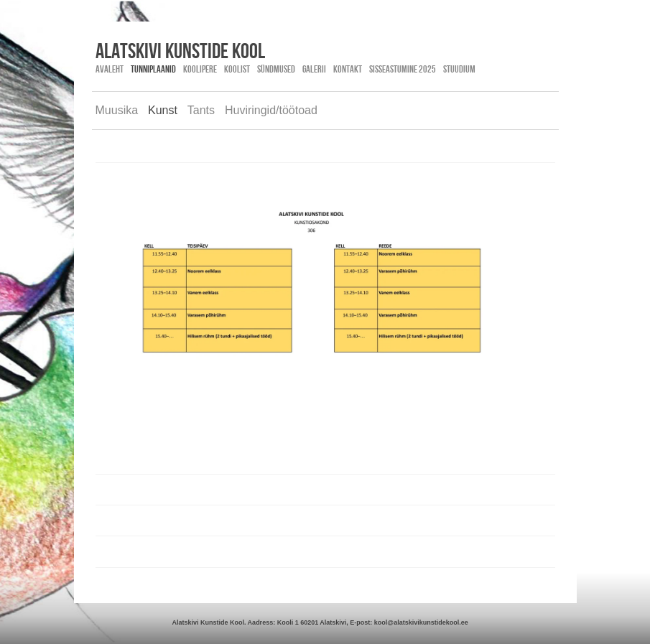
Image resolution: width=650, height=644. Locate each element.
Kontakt (348, 69)
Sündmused (276, 69)
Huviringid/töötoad (271, 110)
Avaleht (110, 69)
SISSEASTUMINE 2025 (403, 69)
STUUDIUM (459, 69)
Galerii (314, 69)
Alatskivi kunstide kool (180, 50)
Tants (201, 110)
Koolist (237, 69)
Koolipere (200, 69)
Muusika (117, 110)
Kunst (163, 110)
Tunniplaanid (153, 69)
